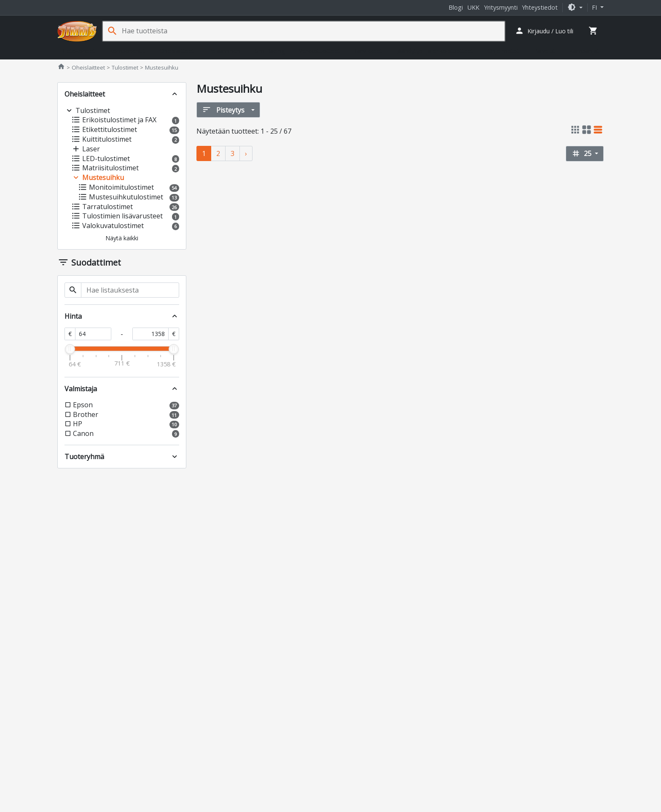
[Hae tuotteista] (313, 31)
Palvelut (544, 51)
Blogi (456, 7)
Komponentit (127, 51)
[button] (575, 7)
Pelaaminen (224, 51)
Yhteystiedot (540, 7)
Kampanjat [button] (584, 51)
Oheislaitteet (177, 51)
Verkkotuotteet (319, 51)
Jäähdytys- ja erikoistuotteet (435, 51)
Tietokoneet (78, 51)
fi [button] (595, 7)
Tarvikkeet (368, 51)
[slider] (70, 349)
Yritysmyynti (501, 7)
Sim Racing (270, 51)
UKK (473, 7)
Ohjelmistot (503, 51)
